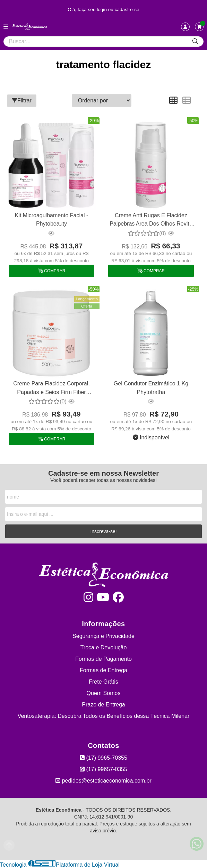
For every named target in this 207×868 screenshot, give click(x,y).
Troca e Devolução (104, 647)
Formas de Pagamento (103, 659)
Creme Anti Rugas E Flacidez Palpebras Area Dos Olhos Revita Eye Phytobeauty (151, 221)
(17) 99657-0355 (103, 769)
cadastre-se (127, 10)
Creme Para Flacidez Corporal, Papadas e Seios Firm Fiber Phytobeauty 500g (51, 389)
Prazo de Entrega (103, 705)
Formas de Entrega (103, 670)
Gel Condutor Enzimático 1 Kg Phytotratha (151, 388)
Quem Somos (104, 693)
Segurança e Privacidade (103, 636)
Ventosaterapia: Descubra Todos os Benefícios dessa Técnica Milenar (104, 716)
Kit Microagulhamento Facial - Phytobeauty (52, 220)
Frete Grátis (103, 682)
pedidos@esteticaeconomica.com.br (103, 781)
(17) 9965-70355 (103, 758)
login (102, 10)
